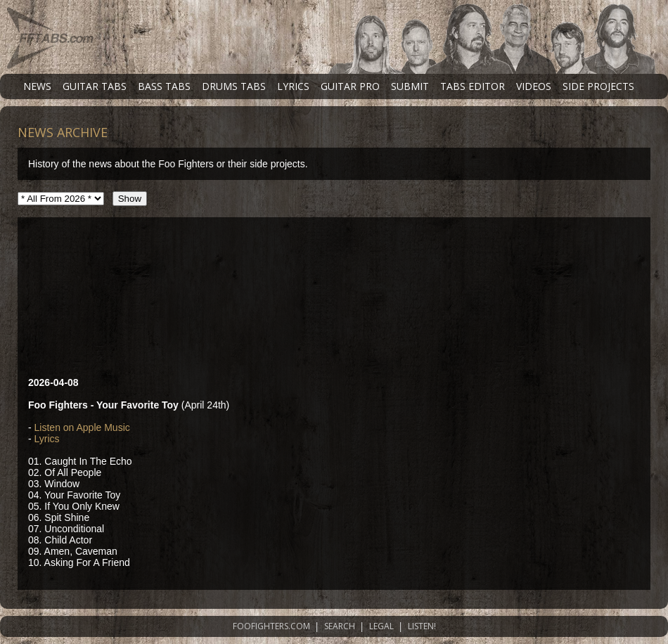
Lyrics (47, 439)
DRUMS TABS (234, 86)
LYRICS (293, 86)
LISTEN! (422, 626)
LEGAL (381, 626)
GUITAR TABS (95, 86)
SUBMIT (410, 86)
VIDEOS (534, 86)
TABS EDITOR (473, 86)
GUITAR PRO (350, 86)
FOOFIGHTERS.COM (271, 626)
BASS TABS (164, 86)
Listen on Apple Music (82, 427)
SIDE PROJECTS (598, 86)
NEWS (37, 86)
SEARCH (340, 626)
